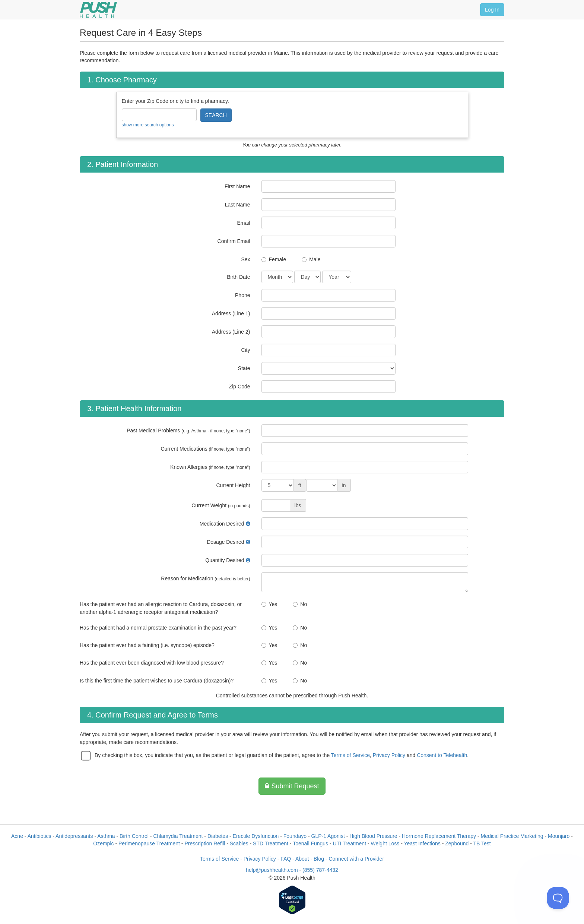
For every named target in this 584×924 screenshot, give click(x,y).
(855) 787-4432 (320, 870)
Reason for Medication (205, 578)
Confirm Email (234, 241)
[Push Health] (98, 10)
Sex (245, 259)
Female (278, 259)
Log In (492, 10)
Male (315, 259)
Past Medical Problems (188, 431)
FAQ (286, 859)
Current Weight (221, 505)
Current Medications (205, 449)
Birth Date (238, 277)
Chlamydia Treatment (178, 836)
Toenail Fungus (310, 843)
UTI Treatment (350, 843)
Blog (319, 859)
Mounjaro (559, 836)
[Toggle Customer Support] (558, 898)
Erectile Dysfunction (256, 836)
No (304, 604)
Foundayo (295, 836)
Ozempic (103, 843)
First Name (237, 186)
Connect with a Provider (356, 859)
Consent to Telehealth (442, 755)
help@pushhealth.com (272, 870)
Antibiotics (39, 836)
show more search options (148, 125)
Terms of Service (350, 755)
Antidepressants (74, 836)
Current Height (233, 485)
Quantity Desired (225, 560)
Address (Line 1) (231, 313)
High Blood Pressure (373, 836)
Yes (273, 604)
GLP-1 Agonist (328, 836)
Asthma (106, 836)
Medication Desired (222, 524)
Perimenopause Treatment (149, 843)
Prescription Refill (205, 843)
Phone (242, 295)
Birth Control (134, 836)
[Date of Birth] (277, 277)
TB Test (482, 843)
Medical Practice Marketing (512, 836)
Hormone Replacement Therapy (439, 836)
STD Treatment (271, 843)
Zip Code (240, 387)
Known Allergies (210, 467)
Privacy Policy (389, 755)
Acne (17, 836)
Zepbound (457, 843)
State (244, 368)
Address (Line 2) (231, 332)
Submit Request (292, 786)
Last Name (238, 205)
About (302, 859)
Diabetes (218, 836)
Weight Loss (385, 843)
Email (243, 223)
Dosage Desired (225, 542)
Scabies (239, 843)
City (245, 350)
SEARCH (216, 115)
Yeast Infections (422, 843)
